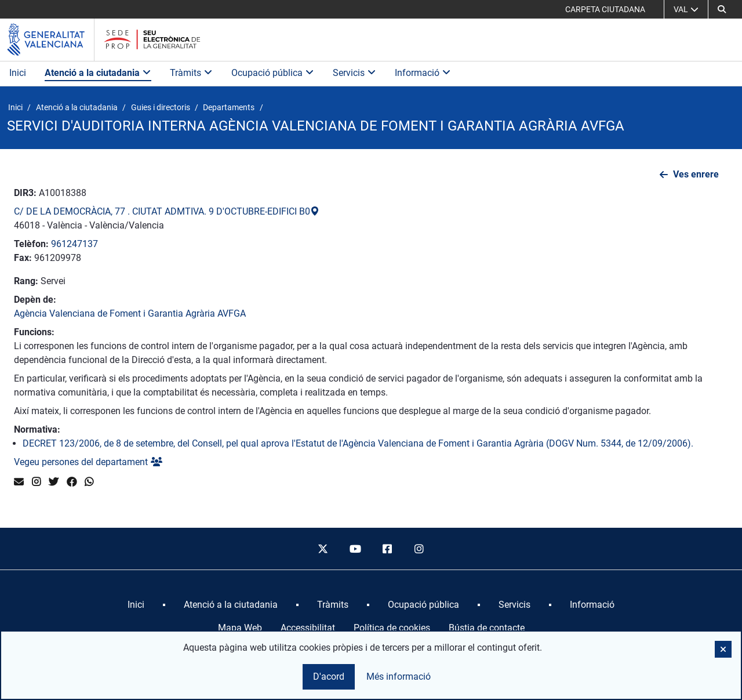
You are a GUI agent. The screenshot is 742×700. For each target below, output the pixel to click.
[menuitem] (136, 605)
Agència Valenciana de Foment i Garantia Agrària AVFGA (130, 313)
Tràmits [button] (191, 73)
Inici (18, 73)
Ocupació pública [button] (273, 73)
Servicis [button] (354, 73)
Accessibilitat (308, 628)
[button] (722, 9)
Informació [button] (423, 73)
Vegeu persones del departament (88, 462)
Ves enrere (696, 174)
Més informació (399, 677)
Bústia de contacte (487, 628)
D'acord (329, 677)
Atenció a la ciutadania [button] (98, 73)
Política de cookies (392, 628)
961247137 (74, 244)
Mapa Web (240, 628)
